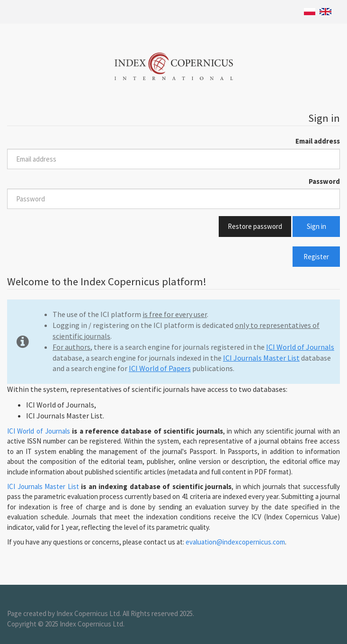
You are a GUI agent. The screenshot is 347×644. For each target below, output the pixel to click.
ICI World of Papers (160, 368)
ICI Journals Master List (261, 358)
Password (324, 181)
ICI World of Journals (300, 347)
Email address (318, 141)
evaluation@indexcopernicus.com (235, 542)
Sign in (316, 226)
